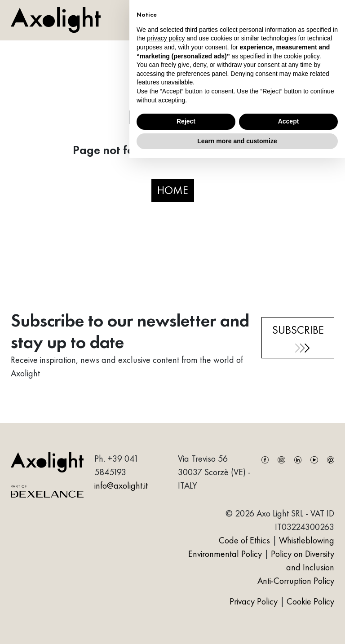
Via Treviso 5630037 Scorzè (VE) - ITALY (214, 472)
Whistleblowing (307, 540)
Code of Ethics (244, 540)
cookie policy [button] (302, 56)
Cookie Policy (310, 601)
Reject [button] (186, 121)
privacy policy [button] (166, 38)
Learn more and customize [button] (237, 141)
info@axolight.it (121, 485)
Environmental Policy (225, 554)
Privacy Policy (255, 601)
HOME (173, 190)
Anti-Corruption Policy (296, 581)
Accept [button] (289, 121)
